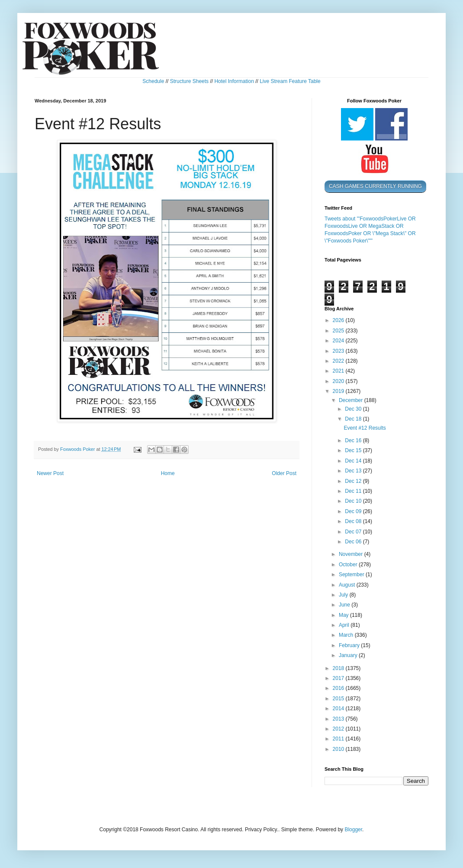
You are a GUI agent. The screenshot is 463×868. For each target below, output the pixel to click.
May (344, 615)
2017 (339, 678)
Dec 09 (354, 511)
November (352, 554)
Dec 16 (354, 440)
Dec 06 (354, 542)
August (348, 585)
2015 (339, 699)
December (352, 400)
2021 (339, 371)
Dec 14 (354, 461)
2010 (339, 749)
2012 (339, 729)
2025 (339, 331)
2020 (339, 381)
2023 (339, 351)
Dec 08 (354, 521)
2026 (339, 320)
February (350, 645)
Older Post (284, 473)
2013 (339, 719)
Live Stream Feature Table (290, 81)
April (345, 625)
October (349, 565)
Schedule (153, 81)
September (352, 574)
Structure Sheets (189, 81)
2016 (339, 688)
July (344, 595)
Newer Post (50, 473)
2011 (339, 739)
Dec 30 (354, 409)
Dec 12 (354, 481)
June (345, 605)
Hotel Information (234, 81)
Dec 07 (354, 532)
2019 (339, 391)
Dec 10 (354, 501)
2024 (339, 341)
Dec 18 (354, 419)
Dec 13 (354, 471)
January (349, 655)
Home (168, 473)
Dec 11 (354, 491)
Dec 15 (354, 450)
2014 (339, 708)
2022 (339, 361)
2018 (339, 668)
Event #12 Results (365, 428)
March (347, 635)
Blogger (353, 830)
